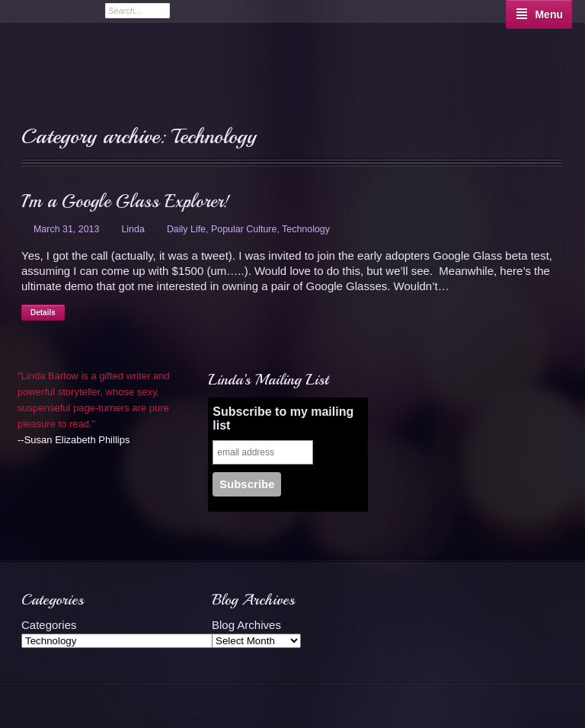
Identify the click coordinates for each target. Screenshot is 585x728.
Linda (133, 229)
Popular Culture (244, 229)
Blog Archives (246, 625)
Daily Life (186, 229)
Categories (49, 625)
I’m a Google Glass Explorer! (125, 201)
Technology (306, 229)
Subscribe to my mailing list (283, 418)
